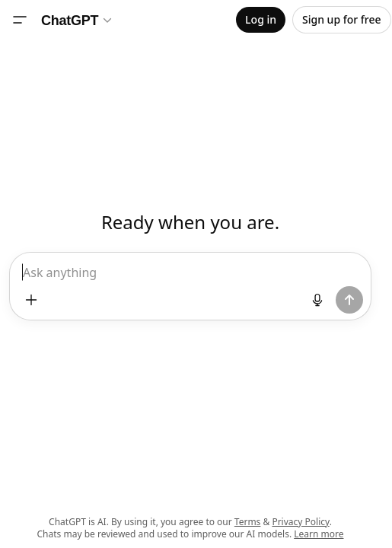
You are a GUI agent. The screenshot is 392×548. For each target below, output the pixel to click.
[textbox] (190, 279)
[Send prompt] (349, 300)
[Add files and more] (31, 300)
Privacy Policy (300, 522)
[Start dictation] (317, 300)
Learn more (319, 534)
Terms (248, 522)
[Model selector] (77, 20)
